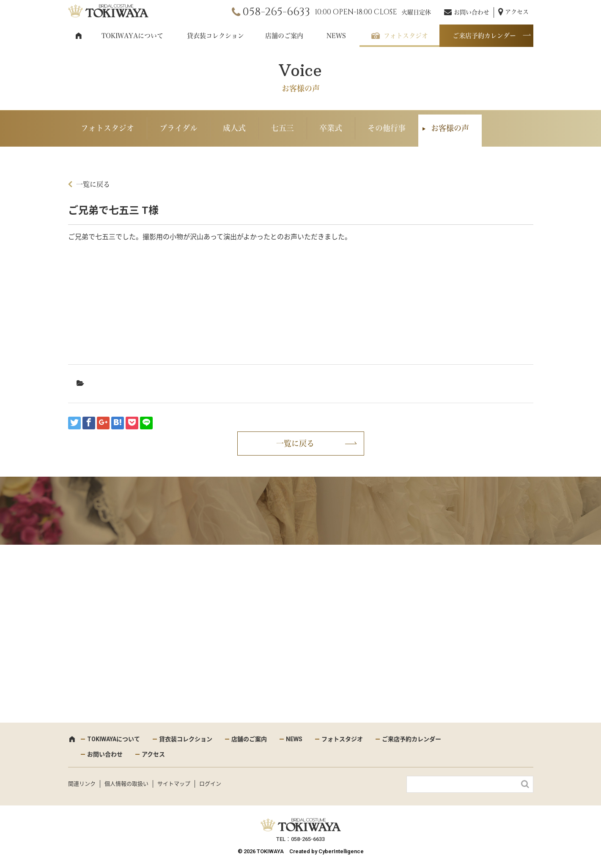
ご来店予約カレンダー (484, 36)
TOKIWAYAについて (132, 36)
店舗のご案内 (284, 36)
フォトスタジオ (406, 36)
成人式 (234, 128)
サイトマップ (174, 784)
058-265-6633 (276, 12)
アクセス (517, 12)
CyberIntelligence (341, 851)
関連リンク (82, 784)
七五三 (283, 128)
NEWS (336, 36)
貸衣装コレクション (215, 36)
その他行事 (387, 128)
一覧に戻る (93, 184)
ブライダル (178, 128)
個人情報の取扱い (126, 784)
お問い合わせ (472, 12)
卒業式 (331, 128)
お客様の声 (450, 128)
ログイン (210, 784)
